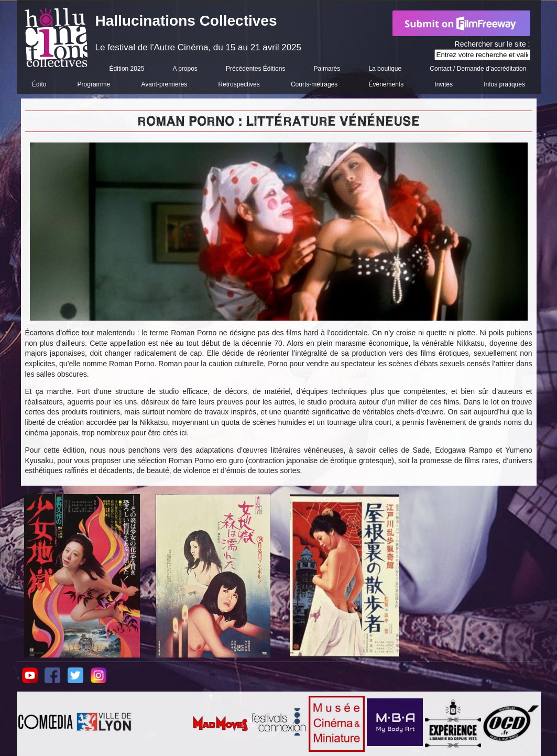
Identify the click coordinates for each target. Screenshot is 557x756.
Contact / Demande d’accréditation (478, 69)
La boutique (385, 69)
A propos (185, 69)
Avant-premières (164, 84)
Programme (94, 84)
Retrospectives (239, 84)
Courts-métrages (314, 84)
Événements (386, 84)
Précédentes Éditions (255, 69)
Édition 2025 (127, 69)
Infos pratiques (504, 84)
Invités (444, 84)
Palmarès (327, 69)
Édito (39, 84)
